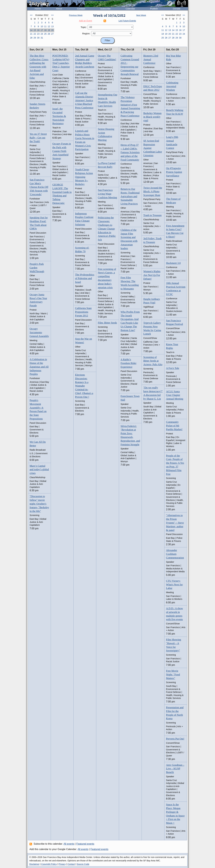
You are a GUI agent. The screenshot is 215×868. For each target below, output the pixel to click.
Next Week (141, 15)
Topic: (84, 27)
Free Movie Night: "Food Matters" (173, 675)
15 (35, 30)
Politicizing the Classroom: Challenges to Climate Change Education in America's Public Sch (107, 229)
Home (38, 9)
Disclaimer (34, 864)
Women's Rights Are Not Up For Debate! (152, 275)
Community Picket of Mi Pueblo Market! (174, 426)
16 (38, 30)
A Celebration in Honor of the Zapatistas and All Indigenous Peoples (39, 367)
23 (38, 34)
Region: (86, 33)
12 (49, 26)
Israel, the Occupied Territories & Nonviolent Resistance (59, 116)
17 (42, 30)
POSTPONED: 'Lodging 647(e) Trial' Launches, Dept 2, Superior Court (61, 63)
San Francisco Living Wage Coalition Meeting (107, 194)
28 (31, 38)
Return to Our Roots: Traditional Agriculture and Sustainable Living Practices (130, 196)
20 (52, 30)
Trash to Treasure (152, 215)
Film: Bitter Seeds (107, 323)
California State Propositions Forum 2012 (83, 312)
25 (45, 34)
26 (49, 34)
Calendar (130, 9)
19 (49, 30)
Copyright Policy (49, 864)
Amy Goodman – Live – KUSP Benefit (175, 769)
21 (31, 34)
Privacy (62, 864)
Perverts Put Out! (175, 739)
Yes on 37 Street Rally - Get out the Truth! (38, 138)
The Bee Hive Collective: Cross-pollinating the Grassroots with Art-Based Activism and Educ (39, 67)
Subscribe (105, 9)
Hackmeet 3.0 (173, 263)
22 (35, 34)
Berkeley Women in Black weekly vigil (152, 117)
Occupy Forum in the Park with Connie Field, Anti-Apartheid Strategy (62, 151)
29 (35, 38)
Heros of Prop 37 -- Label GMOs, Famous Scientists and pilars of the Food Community (130, 152)
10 (42, 26)
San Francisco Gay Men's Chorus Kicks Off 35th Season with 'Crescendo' (39, 187)
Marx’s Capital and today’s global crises (39, 470)
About (59, 9)
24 (42, 34)
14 (31, 30)
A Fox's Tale (173, 368)
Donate (177, 9)
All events (69, 844)
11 (45, 26)
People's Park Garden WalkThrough (37, 268)
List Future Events (127, 21)
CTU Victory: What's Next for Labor (174, 585)
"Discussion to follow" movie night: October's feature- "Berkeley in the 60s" (39, 504)
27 (52, 34)
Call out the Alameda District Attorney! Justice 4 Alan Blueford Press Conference (84, 100)
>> (52, 15)
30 (38, 38)
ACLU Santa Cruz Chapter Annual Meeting (175, 395)
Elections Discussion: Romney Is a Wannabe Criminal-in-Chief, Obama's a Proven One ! (84, 386)
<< (31, 15)
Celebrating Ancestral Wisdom (172, 86)
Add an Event (85, 21)
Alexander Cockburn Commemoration (175, 554)
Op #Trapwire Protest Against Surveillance (174, 172)
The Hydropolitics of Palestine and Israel (85, 278)
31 (42, 38)
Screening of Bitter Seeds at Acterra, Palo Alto (153, 361)
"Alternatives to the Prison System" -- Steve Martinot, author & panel (175, 523)
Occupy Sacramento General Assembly (39, 332)
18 (45, 30)
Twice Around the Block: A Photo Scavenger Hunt (153, 191)
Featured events (85, 844)
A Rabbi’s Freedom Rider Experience (128, 363)
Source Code (83, 864)
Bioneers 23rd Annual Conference (151, 59)
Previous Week (76, 15)
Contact (81, 9)
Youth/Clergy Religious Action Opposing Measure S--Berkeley (84, 177)
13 (52, 26)
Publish (154, 9)
